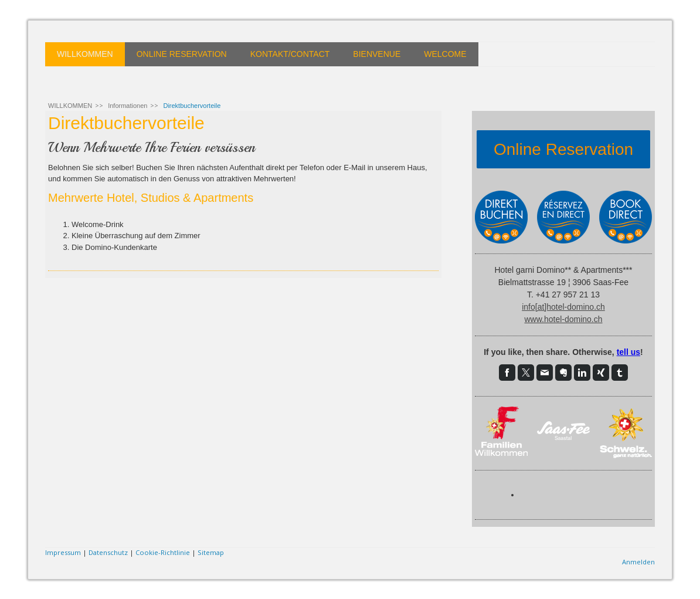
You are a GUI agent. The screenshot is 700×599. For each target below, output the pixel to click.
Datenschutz (108, 552)
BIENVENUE (377, 54)
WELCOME (445, 54)
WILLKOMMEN (85, 54)
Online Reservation (563, 149)
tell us (628, 352)
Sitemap (211, 552)
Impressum (63, 552)
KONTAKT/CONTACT (290, 54)
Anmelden (638, 562)
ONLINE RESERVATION (182, 54)
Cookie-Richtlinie (163, 552)
